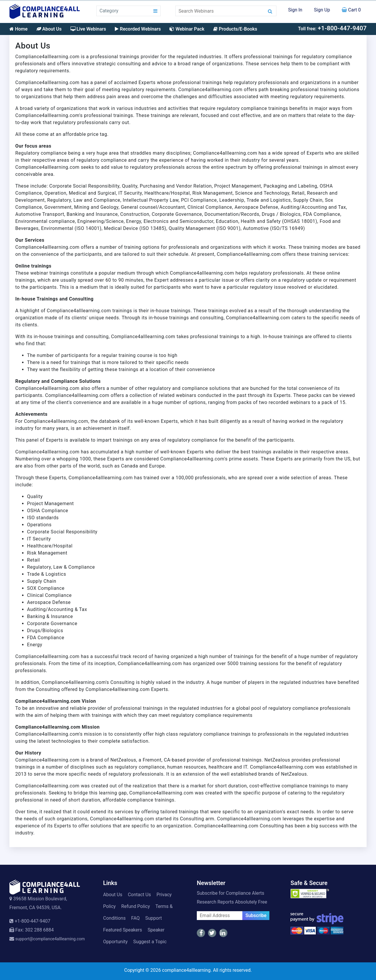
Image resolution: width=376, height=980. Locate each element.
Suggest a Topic (150, 942)
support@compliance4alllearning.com (50, 939)
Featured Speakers (122, 930)
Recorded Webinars (138, 29)
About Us (49, 29)
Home (19, 29)
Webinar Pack (187, 29)
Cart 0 (351, 10)
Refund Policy (136, 906)
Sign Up (322, 10)
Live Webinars (88, 29)
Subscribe (256, 915)
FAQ (136, 918)
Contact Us (139, 895)
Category (109, 11)
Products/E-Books (235, 29)
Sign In (295, 10)
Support (153, 918)
